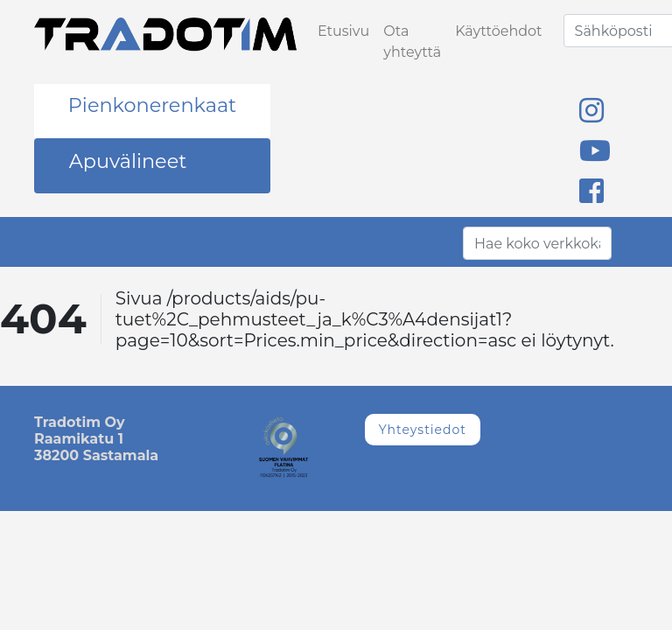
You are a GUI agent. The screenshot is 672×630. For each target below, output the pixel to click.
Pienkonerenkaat (152, 105)
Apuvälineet (128, 161)
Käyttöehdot (498, 31)
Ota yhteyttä (412, 42)
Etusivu (343, 31)
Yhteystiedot (423, 430)
